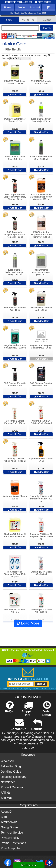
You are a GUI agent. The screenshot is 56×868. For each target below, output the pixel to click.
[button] (50, 863)
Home (8, 7)
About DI (7, 812)
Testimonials (9, 822)
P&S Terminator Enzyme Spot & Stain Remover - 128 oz (41, 235)
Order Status (46, 711)
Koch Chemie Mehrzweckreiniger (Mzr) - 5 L (41, 272)
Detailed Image (28, 2)
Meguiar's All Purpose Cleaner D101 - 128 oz (15, 347)
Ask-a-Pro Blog (11, 766)
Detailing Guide (11, 772)
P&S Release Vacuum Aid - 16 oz (15, 309)
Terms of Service (12, 833)
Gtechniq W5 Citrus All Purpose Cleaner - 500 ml (41, 499)
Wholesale (8, 761)
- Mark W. (28, 748)
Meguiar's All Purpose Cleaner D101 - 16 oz (41, 347)
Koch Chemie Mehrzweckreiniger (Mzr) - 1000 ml (15, 272)
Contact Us (18, 726)
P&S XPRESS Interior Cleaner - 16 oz (41, 82)
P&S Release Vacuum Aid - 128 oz (41, 309)
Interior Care (17, 55)
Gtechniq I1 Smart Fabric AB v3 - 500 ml (41, 422)
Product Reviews (12, 787)
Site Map (7, 798)
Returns (37, 726)
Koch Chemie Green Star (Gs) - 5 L (15, 158)
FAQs (9, 709)
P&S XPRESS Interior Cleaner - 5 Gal (15, 120)
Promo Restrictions (13, 843)
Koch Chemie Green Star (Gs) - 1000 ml (41, 120)
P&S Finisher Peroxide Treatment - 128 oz (41, 384)
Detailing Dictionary (14, 777)
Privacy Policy (10, 838)
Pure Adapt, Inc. (11, 848)
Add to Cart (15, 94)
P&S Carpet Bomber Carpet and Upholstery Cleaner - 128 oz (41, 197)
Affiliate (6, 793)
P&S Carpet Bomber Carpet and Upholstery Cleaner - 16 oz (15, 197)
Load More (28, 623)
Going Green (9, 827)
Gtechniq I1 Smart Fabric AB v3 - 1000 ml (15, 460)
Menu (21, 7)
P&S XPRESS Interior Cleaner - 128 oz (15, 82)
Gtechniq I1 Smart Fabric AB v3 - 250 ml (15, 422)
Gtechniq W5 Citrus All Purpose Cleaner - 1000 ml (41, 536)
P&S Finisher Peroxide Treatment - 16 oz (15, 384)
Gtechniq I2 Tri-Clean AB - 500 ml (41, 573)
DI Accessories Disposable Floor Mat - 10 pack (15, 574)
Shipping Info (28, 711)
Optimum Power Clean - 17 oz (41, 460)
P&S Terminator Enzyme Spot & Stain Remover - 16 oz (15, 235)
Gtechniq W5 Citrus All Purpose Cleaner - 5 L (15, 535)
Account (35, 7)
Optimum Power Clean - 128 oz (15, 497)
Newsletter (8, 782)
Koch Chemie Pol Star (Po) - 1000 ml (41, 158)
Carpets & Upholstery (37, 55)
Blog (4, 817)
